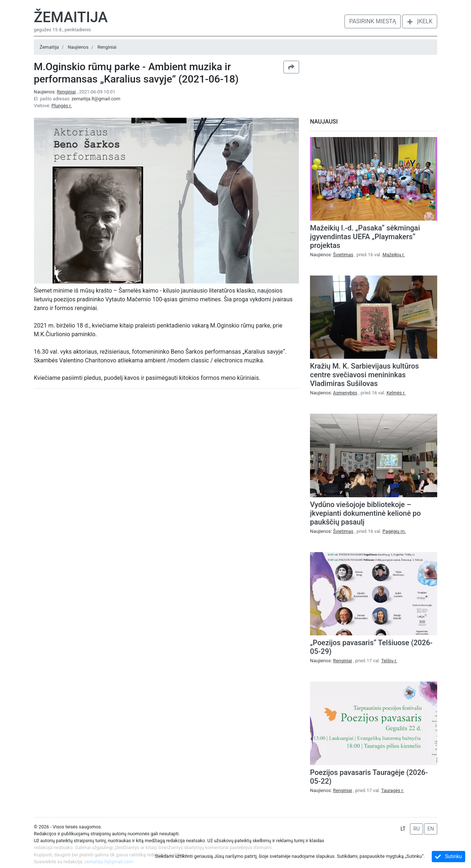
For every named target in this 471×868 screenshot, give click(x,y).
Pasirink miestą (373, 21)
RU (416, 829)
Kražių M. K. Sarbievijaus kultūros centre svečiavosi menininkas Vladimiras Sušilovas (365, 375)
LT (403, 829)
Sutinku (448, 857)
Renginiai (107, 47)
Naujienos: (55, 92)
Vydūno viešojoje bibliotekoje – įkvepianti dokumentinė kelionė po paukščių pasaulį (365, 513)
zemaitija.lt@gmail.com (96, 99)
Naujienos (78, 47)
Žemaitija (71, 17)
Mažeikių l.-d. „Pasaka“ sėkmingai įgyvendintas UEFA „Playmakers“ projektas (365, 237)
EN (431, 829)
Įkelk (420, 21)
